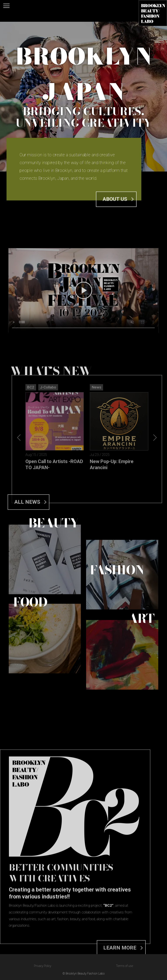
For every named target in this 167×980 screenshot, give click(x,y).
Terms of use (124, 966)
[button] (155, 502)
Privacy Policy (43, 966)
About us (115, 207)
